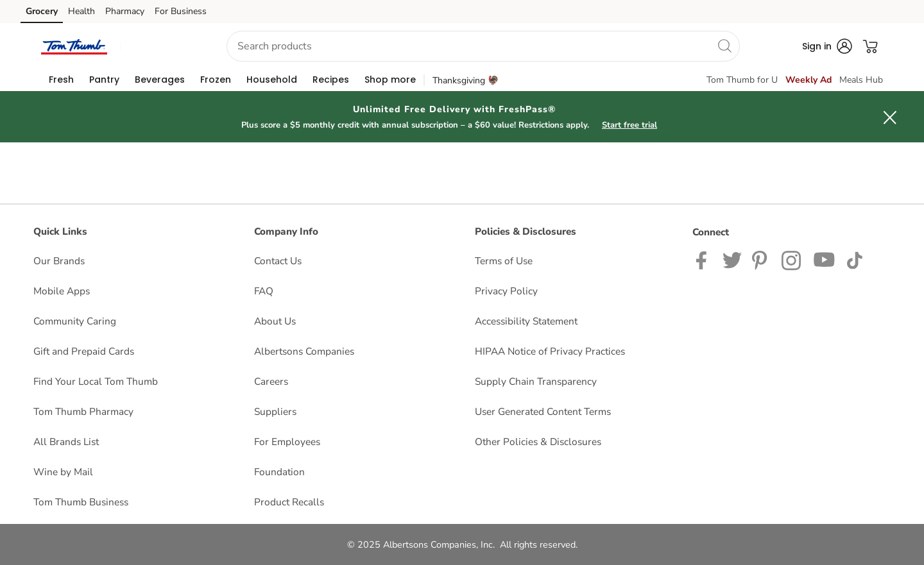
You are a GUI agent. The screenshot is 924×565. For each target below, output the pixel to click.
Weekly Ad (809, 80)
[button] (162, 46)
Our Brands (59, 261)
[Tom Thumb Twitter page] (732, 259)
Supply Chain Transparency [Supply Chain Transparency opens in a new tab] (536, 381)
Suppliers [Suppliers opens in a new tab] (275, 411)
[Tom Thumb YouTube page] (825, 259)
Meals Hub (861, 80)
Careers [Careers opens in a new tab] (271, 381)
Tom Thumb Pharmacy (83, 411)
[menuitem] (61, 80)
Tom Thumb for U (742, 80)
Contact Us (278, 261)
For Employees (287, 442)
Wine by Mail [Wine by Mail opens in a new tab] (63, 472)
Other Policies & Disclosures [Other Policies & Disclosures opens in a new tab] (538, 442)
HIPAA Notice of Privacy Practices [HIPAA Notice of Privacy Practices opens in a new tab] (550, 351)
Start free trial (629, 125)
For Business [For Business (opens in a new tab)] (181, 11)
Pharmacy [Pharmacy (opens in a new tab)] (125, 11)
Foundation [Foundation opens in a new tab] (279, 472)
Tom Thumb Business (81, 502)
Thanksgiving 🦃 (466, 80)
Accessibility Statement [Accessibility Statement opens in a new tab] (526, 321)
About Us (275, 321)
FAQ (264, 291)
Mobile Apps (62, 291)
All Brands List (66, 442)
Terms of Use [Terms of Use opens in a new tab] (504, 261)
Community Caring (75, 321)
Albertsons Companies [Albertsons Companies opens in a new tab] (304, 351)
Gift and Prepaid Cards (84, 351)
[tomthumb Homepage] (74, 46)
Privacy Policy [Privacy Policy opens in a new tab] (506, 291)
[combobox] (483, 46)
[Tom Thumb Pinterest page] (762, 259)
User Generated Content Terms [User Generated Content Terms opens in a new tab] (543, 411)
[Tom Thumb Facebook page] (704, 259)
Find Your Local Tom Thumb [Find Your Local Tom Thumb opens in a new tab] (96, 381)
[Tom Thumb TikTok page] (854, 259)
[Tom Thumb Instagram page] (792, 259)
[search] (724, 46)
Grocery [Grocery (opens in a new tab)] (42, 11)
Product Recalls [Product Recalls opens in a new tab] (289, 502)
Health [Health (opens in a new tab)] (81, 11)
